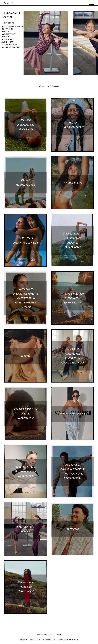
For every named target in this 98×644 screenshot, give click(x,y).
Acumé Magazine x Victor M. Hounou (72, 471)
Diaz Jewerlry (26, 183)
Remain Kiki (72, 414)
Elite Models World (26, 125)
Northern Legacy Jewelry (72, 298)
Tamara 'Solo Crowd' (26, 587)
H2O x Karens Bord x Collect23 (72, 356)
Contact (49, 640)
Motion (35, 640)
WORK (24, 640)
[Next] (95, 43)
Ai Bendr (72, 183)
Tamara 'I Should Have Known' (72, 240)
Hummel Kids (26, 529)
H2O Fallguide (72, 125)
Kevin (72, 529)
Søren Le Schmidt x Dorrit (26, 471)
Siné (26, 356)
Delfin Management (27, 240)
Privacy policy (68, 640)
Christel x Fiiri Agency (26, 414)
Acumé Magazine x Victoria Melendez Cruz (26, 298)
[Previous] (3, 43)
